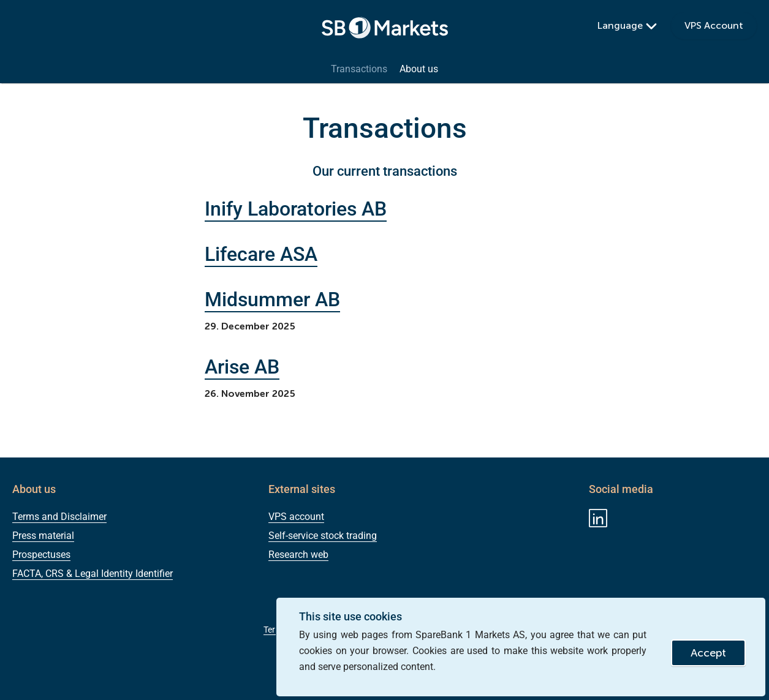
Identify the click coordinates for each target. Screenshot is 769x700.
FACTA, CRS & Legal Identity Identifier (93, 574)
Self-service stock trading (323, 536)
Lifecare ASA (261, 254)
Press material (43, 536)
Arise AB (242, 367)
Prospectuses (41, 555)
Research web (298, 555)
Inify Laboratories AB (296, 209)
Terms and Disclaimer (59, 517)
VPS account (296, 517)
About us (419, 69)
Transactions (359, 69)
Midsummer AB (272, 299)
